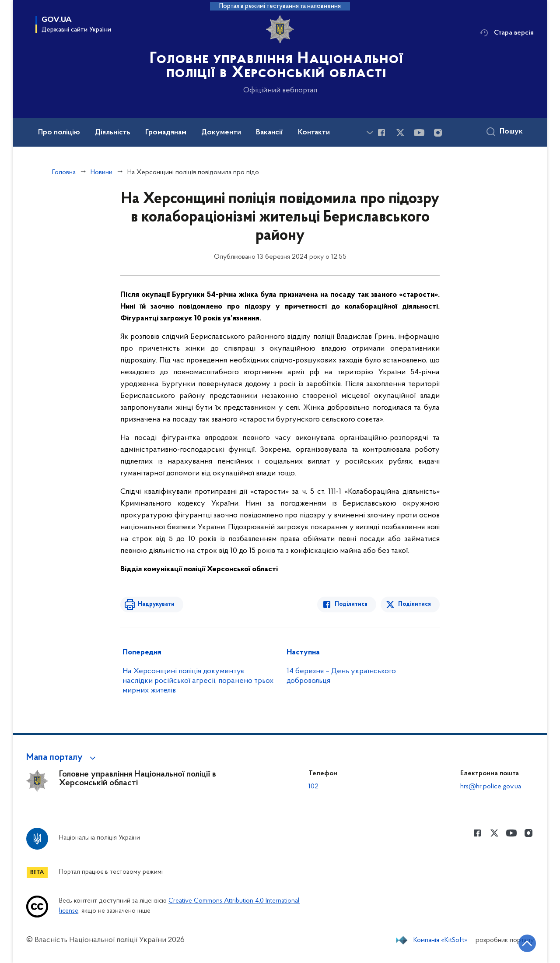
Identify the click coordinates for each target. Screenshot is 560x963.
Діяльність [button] (113, 133)
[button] (62, 758)
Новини (101, 172)
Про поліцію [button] (59, 133)
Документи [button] (221, 133)
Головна (64, 172)
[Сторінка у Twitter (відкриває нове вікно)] (400, 133)
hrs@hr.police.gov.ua (491, 787)
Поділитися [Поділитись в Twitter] (415, 604)
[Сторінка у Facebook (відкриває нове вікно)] (381, 133)
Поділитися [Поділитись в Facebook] (351, 604)
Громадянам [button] (166, 133)
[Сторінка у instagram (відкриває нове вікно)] (438, 133)
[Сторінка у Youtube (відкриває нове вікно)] (419, 133)
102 (313, 787)
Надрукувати (156, 604)
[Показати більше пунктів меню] (370, 132)
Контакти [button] (314, 133)
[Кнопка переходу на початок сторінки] (527, 943)
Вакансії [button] (269, 133)
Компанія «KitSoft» (441, 940)
